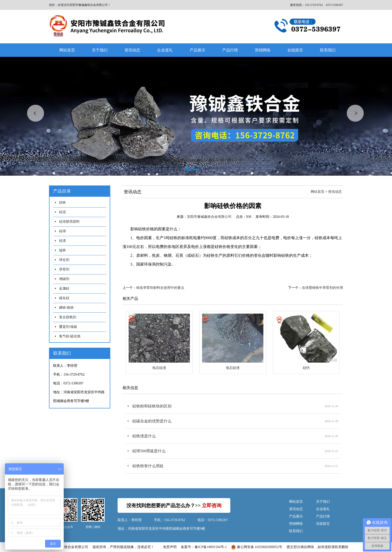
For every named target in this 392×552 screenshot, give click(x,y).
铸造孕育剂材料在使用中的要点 (160, 288)
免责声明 (170, 547)
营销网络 (263, 50)
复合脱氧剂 (68, 317)
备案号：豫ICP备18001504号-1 (204, 547)
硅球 (62, 231)
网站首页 (67, 50)
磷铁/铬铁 (66, 308)
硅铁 (62, 202)
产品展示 (197, 50)
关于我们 (100, 50)
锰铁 (62, 250)
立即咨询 (212, 505)
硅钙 (306, 368)
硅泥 (62, 212)
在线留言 (295, 50)
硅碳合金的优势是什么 (152, 421)
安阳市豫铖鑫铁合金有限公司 (209, 217)
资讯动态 (132, 50)
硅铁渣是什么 (144, 436)
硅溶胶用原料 (69, 222)
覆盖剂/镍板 (68, 327)
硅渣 (62, 241)
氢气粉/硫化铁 (70, 336)
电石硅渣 (159, 368)
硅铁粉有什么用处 (148, 466)
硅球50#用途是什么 (149, 451)
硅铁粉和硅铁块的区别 (152, 406)
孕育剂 (64, 269)
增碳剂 (64, 279)
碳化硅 (64, 298)
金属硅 (64, 288)
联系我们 (328, 50)
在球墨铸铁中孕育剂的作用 (322, 288)
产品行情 (230, 50)
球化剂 (64, 260)
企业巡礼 (165, 50)
